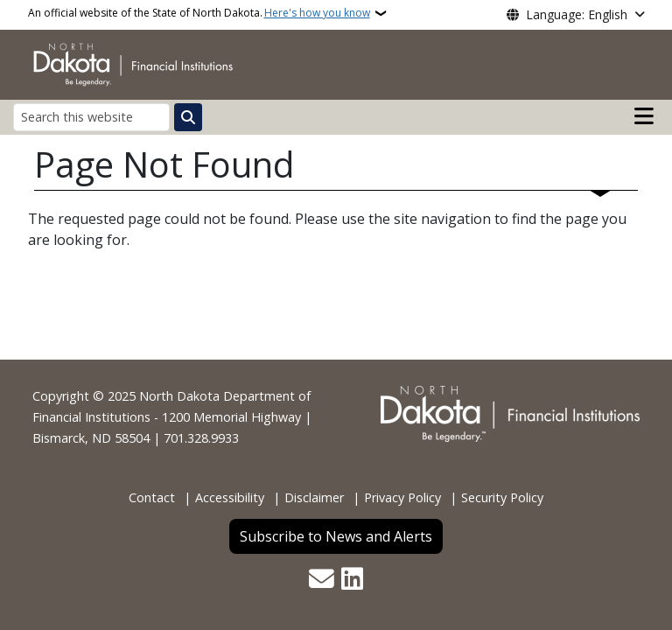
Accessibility (230, 497)
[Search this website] (91, 117)
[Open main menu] (644, 116)
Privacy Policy (402, 497)
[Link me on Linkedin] (352, 581)
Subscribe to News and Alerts (336, 536)
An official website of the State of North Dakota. (199, 13)
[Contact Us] (322, 581)
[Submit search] (188, 117)
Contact (152, 497)
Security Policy (502, 497)
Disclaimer (314, 497)
